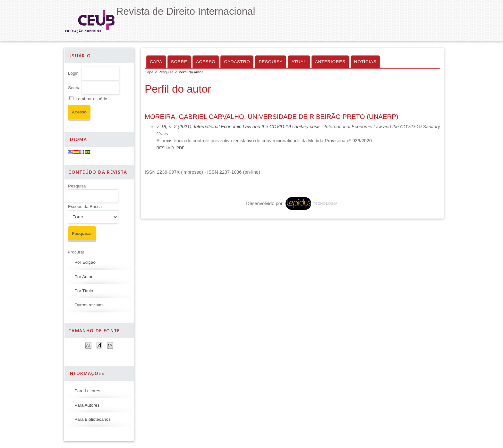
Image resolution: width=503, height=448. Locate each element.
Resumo (165, 148)
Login (73, 73)
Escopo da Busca (85, 207)
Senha (74, 88)
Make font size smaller (88, 345)
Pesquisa (77, 186)
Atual (299, 62)
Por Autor (83, 277)
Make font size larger (110, 345)
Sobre (179, 62)
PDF (180, 148)
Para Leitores (87, 391)
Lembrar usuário (91, 99)
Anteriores (330, 62)
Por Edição (85, 262)
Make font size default (99, 345)
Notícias (365, 62)
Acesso (206, 62)
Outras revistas (89, 305)
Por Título (84, 291)
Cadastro (237, 62)
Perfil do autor (191, 72)
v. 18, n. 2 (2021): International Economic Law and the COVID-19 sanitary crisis (238, 127)
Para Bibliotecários (93, 419)
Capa (156, 62)
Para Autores (87, 405)
